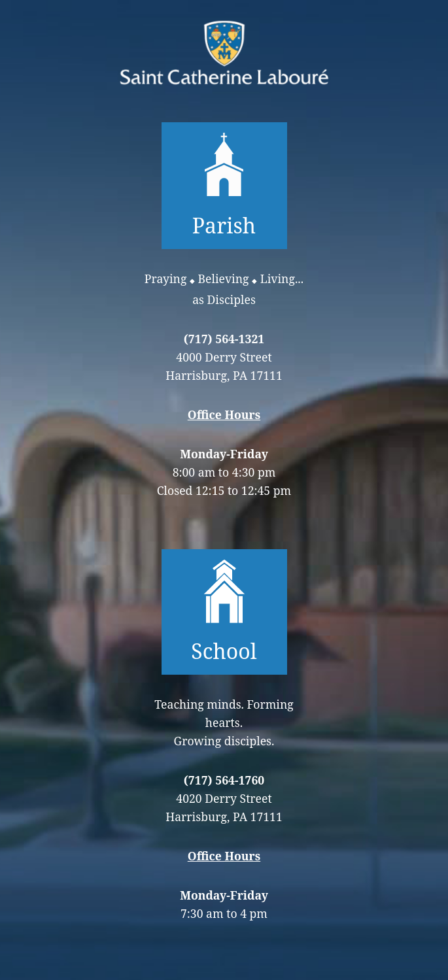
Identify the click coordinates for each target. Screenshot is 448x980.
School (224, 612)
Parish (224, 186)
